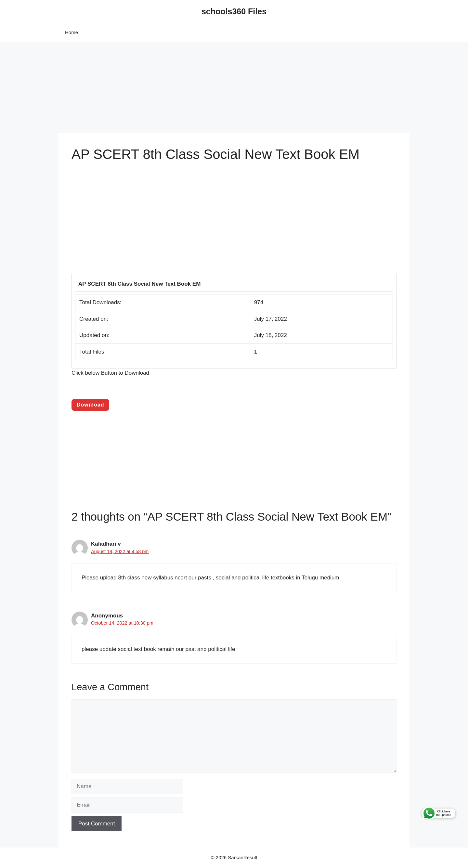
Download (90, 405)
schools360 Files (234, 11)
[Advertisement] (195, 88)
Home (71, 32)
